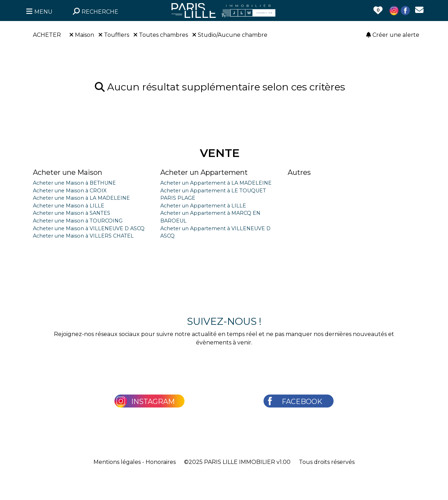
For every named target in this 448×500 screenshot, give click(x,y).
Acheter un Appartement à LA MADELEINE (216, 183)
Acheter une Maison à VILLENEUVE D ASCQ (89, 228)
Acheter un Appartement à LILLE (203, 206)
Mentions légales (117, 462)
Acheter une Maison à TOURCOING (78, 221)
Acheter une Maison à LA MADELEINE (81, 198)
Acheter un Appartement (204, 172)
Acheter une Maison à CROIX (70, 191)
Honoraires (161, 462)
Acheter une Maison (68, 172)
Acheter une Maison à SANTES (72, 213)
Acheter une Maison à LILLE (69, 206)
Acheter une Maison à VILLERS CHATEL (83, 236)
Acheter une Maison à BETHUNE (74, 183)
